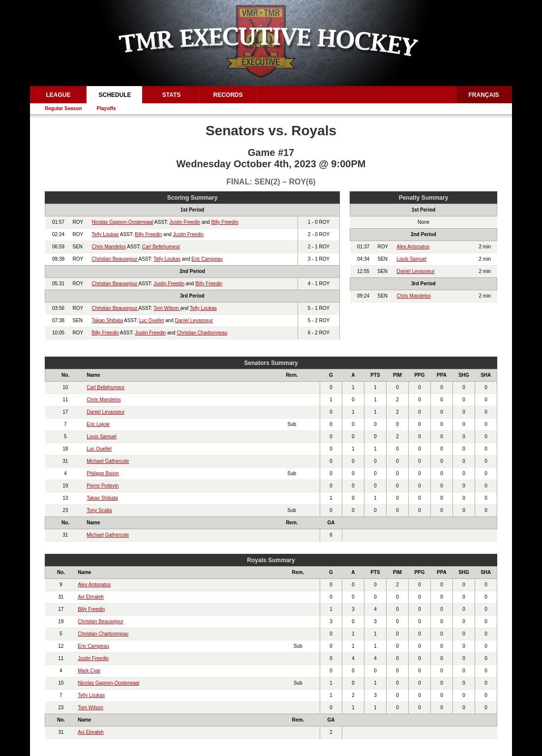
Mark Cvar (89, 671)
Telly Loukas (105, 234)
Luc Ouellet (152, 320)
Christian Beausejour (115, 259)
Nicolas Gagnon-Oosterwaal (123, 222)
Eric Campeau (207, 259)
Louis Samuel (412, 259)
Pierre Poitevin (103, 486)
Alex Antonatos (413, 247)
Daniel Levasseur (194, 320)
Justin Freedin (185, 222)
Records (228, 95)
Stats (172, 95)
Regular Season (63, 108)
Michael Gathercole (108, 461)
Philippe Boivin (103, 473)
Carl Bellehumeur (161, 247)
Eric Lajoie (98, 424)
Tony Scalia (99, 510)
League (58, 95)
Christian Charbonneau (202, 333)
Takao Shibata (107, 320)
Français (484, 95)
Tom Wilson (167, 308)
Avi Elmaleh (91, 597)
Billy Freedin (225, 222)
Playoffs (106, 108)
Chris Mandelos (109, 247)
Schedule (115, 95)
